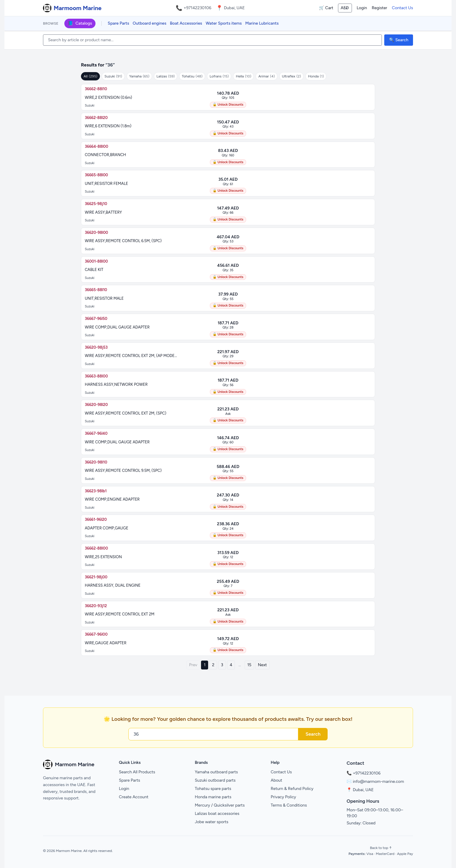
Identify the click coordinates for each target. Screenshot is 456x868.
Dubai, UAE (363, 790)
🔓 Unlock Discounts (228, 105)
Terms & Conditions (289, 805)
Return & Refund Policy (292, 789)
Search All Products (137, 772)
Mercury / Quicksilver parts (220, 805)
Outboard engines (150, 23)
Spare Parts (118, 23)
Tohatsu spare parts (213, 789)
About (276, 780)
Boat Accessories (186, 23)
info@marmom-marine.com (378, 781)
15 (249, 665)
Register (380, 8)
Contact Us (402, 8)
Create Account (134, 797)
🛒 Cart (326, 8)
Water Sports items (224, 23)
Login (362, 8)
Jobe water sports (212, 822)
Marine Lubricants (262, 23)
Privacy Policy (283, 797)
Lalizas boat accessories (217, 814)
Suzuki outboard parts (215, 780)
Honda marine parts (213, 797)
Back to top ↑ (381, 848)
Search (313, 734)
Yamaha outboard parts (216, 772)
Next (262, 665)
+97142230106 (197, 8)
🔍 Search (399, 40)
